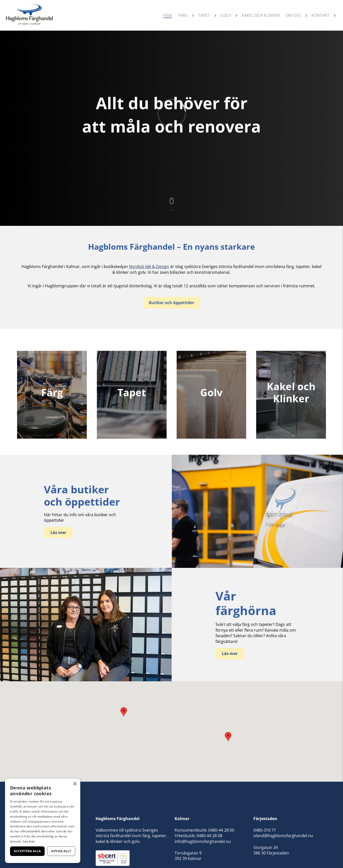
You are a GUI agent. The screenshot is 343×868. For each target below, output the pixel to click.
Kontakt (320, 15)
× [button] (75, 784)
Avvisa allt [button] (61, 851)
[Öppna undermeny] (193, 15)
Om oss (293, 15)
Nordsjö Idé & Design (149, 266)
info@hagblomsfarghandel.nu (203, 841)
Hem (167, 15)
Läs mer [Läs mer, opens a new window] (29, 841)
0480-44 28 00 (221, 830)
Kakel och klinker (261, 15)
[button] (228, 737)
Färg (183, 15)
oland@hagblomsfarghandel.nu (283, 836)
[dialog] (43, 821)
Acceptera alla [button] (27, 851)
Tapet (204, 15)
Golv (226, 15)
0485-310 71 (265, 830)
